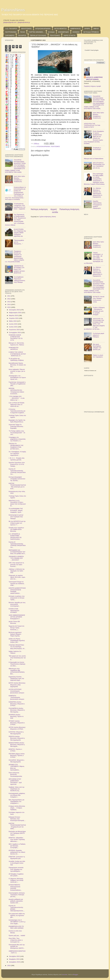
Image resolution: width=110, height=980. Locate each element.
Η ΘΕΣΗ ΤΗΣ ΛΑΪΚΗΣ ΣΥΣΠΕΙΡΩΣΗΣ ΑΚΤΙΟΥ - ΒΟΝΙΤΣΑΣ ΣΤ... (17, 354)
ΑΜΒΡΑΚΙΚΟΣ (76, 29)
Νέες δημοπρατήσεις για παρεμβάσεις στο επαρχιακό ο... (16, 801)
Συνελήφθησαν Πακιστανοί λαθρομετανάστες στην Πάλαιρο (19, 280)
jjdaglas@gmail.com (10, 22)
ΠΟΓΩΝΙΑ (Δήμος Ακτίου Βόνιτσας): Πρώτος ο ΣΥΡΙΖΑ (17, 755)
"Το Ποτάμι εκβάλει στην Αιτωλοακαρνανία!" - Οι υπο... (17, 433)
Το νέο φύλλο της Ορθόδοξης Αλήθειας (16, 359)
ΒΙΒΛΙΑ (96, 29)
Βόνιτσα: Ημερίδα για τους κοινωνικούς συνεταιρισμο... (17, 604)
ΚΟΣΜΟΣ (76, 32)
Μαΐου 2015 (13, 321)
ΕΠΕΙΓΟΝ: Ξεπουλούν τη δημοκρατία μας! (17, 858)
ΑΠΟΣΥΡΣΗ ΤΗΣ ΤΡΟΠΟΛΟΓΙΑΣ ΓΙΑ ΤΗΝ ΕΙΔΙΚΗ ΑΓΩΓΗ (92, 125)
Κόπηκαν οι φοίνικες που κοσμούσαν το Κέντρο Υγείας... (17, 598)
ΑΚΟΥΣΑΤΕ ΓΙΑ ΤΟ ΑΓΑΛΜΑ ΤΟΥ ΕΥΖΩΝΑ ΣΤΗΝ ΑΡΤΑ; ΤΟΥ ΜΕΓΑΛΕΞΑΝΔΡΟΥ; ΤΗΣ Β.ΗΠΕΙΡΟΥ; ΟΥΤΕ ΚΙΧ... (94, 324)
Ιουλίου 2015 (13, 327)
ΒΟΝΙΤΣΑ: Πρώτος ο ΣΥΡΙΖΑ (15, 750)
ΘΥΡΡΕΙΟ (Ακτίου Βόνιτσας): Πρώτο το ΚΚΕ (16, 716)
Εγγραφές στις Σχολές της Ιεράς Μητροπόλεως (17, 421)
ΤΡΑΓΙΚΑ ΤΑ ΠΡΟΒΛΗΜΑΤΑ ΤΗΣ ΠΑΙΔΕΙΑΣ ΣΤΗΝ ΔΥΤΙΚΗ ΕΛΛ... (16, 446)
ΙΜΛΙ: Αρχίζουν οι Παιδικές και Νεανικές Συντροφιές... (17, 846)
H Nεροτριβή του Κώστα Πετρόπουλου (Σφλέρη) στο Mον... (17, 664)
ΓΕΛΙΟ (23, 32)
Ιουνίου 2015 (13, 324)
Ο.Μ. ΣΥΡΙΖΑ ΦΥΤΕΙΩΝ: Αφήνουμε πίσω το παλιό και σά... (17, 405)
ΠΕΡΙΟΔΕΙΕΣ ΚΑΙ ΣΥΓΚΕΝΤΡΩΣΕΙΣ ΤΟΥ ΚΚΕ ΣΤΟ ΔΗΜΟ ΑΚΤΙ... (17, 552)
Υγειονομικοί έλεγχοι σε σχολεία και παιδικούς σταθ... (16, 583)
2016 (9, 965)
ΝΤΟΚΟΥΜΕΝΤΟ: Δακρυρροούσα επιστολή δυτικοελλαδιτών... (15, 887)
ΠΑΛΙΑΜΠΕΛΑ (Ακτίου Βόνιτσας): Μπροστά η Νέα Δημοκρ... (17, 710)
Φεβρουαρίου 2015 (15, 313)
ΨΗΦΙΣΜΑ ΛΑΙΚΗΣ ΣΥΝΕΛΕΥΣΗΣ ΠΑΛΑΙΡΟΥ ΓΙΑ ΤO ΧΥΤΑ (16, 338)
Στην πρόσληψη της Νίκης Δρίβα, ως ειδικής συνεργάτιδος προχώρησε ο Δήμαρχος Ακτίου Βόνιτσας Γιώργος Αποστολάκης (94, 179)
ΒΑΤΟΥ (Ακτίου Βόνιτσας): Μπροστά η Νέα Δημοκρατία (17, 685)
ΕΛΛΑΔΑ (51, 32)
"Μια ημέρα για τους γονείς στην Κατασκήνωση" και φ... (17, 658)
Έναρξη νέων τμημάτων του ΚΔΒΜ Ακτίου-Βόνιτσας (16, 529)
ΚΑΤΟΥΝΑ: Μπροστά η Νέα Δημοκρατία (16, 733)
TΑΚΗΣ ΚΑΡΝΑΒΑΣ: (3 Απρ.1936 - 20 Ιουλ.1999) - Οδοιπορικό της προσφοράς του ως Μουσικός (94, 258)
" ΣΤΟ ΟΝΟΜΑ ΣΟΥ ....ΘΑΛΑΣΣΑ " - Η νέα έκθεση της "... (17, 398)
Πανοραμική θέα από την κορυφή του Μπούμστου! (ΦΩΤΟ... (17, 946)
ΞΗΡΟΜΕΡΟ (10, 35)
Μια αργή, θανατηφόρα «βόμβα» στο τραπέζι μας (97, 347)
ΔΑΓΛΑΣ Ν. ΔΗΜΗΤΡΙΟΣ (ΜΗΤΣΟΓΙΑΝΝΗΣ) (94, 78)
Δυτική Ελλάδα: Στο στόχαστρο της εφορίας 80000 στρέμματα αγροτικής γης (20, 233)
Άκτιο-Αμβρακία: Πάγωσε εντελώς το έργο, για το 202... (17, 371)
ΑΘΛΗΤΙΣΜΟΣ (26, 29)
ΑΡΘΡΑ (87, 29)
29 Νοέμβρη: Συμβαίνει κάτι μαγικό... (16, 875)
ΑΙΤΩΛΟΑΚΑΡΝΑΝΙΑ (43, 29)
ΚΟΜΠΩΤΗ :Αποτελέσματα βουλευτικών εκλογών (16, 697)
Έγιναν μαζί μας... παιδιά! (17, 936)
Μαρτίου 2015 (14, 315)
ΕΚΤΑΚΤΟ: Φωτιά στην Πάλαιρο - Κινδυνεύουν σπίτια (99, 299)
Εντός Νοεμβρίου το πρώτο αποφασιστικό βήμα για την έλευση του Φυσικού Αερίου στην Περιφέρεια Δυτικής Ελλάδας (94, 137)
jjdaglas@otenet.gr (24, 22)
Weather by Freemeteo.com (90, 371)
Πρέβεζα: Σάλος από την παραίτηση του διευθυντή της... (17, 789)
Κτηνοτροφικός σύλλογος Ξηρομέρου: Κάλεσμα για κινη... (17, 895)
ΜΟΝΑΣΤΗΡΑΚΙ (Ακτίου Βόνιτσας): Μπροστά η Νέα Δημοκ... (17, 745)
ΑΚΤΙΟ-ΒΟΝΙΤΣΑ (60, 29)
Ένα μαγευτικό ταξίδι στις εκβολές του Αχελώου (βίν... (17, 915)
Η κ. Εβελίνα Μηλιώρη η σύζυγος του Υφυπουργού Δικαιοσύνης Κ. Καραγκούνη (98, 193)
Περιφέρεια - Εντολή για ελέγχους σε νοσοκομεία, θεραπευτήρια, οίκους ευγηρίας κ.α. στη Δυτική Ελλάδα (15, 256)
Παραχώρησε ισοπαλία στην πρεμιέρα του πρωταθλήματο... (16, 869)
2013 (9, 302)
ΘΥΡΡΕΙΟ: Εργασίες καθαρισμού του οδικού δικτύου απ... (17, 852)
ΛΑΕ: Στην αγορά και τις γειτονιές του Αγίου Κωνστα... (16, 564)
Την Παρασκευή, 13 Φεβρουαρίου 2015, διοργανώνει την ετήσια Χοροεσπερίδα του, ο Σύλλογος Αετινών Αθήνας (15, 220)
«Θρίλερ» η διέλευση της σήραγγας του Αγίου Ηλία (17, 571)
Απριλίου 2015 (14, 318)
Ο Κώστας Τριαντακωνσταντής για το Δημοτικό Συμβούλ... (17, 411)
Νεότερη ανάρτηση (39, 209)
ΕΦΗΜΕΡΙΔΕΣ (64, 32)
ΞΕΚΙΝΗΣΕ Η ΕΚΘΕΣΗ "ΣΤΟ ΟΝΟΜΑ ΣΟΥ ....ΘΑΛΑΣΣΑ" (16, 558)
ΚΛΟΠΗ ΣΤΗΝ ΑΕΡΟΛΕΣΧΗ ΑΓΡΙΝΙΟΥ (14, 611)
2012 (9, 299)
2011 (9, 296)
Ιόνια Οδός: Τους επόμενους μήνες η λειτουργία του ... (16, 940)
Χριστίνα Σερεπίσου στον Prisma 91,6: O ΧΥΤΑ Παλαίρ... (17, 464)
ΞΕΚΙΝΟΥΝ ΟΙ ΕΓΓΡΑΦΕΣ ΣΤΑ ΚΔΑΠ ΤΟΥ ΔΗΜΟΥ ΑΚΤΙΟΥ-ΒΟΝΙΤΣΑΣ (19, 269)
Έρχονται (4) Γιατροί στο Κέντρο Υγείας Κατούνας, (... (16, 628)
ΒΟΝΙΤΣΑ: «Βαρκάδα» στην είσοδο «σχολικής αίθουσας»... (17, 839)
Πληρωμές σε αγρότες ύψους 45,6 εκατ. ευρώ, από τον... (17, 577)
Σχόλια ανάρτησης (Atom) (48, 217)
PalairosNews (13, 10)
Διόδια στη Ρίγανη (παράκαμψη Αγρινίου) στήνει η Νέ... (17, 640)
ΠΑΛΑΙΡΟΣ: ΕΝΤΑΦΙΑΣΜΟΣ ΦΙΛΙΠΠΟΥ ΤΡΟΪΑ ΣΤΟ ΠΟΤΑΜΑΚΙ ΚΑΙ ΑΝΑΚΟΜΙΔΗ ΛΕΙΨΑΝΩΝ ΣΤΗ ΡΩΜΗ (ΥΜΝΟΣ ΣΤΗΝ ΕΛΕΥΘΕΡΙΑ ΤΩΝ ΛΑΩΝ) (15, 166)
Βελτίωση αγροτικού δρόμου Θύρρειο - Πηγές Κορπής (15, 634)
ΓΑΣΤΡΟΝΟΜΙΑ (11, 32)
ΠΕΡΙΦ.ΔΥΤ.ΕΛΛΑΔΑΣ (38, 35)
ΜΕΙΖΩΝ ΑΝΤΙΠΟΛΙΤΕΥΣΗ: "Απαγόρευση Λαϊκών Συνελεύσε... (16, 391)
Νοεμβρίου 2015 (15, 959)
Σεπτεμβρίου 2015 (15, 333)
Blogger (76, 975)
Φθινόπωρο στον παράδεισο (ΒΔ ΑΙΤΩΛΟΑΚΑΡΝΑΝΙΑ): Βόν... (17, 671)
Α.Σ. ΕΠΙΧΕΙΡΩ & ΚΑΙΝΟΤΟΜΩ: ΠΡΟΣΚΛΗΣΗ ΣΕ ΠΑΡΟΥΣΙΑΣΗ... (15, 537)
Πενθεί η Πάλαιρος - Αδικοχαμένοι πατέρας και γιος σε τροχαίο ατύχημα (99, 311)
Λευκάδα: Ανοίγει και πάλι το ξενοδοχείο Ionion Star (17, 863)
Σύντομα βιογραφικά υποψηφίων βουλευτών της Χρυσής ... (17, 479)
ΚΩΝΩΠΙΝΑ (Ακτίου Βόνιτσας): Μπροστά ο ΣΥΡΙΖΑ (17, 704)
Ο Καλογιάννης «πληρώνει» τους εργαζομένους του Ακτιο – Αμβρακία (20, 206)
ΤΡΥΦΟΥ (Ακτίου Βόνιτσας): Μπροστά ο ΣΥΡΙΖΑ (17, 723)
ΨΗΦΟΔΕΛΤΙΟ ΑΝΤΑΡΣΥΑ (14, 348)
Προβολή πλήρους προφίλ (92, 86)
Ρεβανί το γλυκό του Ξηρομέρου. (98, 356)
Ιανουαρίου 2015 (15, 310)
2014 (9, 304)
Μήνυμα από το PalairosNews (94, 159)
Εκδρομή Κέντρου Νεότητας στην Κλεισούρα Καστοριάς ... (17, 819)
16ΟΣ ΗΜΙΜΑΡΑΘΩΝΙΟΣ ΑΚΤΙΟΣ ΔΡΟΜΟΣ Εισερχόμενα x (17, 617)
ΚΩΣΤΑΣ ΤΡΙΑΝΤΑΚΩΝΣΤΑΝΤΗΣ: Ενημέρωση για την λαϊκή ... (17, 826)
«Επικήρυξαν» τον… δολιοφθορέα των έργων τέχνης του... (17, 377)
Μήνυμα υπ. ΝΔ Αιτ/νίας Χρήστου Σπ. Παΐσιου (16, 344)
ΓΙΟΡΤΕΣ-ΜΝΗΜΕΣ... (37, 32)
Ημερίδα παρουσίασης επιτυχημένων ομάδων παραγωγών (97, 205)
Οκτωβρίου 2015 (15, 956)
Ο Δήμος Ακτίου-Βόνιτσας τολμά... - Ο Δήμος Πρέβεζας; (17, 808)
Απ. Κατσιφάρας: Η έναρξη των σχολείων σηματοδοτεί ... (17, 453)
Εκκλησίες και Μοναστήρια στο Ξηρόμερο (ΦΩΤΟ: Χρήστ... (17, 833)
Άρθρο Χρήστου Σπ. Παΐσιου (15, 652)
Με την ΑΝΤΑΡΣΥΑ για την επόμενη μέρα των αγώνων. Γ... (17, 523)
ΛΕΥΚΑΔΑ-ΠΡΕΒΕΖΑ (91, 32)
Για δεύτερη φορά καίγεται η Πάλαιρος (98, 335)
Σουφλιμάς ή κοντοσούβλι (97, 149)
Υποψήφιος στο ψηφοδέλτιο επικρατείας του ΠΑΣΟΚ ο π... (17, 439)
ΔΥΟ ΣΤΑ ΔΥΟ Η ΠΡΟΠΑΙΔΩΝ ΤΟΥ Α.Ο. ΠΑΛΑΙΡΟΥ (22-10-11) (99, 165)
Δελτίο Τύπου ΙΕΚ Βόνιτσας (14, 622)
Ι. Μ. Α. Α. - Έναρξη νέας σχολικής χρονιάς (17, 459)
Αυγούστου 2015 (15, 330)
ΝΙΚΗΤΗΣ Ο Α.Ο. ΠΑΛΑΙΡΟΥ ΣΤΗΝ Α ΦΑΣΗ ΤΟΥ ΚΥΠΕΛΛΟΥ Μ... (17, 503)
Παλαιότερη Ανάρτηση (69, 209)
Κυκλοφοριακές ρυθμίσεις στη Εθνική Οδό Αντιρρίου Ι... (17, 795)
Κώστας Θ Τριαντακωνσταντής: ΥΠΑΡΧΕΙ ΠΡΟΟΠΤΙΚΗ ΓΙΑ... (17, 472)
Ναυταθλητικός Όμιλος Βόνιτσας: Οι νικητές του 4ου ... (17, 365)
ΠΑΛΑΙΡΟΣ (22, 35)
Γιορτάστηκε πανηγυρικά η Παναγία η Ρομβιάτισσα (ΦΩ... (17, 384)
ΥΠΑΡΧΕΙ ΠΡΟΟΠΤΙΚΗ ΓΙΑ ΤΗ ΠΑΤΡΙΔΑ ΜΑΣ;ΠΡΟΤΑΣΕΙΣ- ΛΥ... (17, 647)
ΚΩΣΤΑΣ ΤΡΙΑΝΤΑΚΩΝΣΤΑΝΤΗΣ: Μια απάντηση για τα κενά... (17, 486)
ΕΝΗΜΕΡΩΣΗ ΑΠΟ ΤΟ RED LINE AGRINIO (16, 927)
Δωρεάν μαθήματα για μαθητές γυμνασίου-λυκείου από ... (16, 901)
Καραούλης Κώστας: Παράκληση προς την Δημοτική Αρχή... (16, 678)
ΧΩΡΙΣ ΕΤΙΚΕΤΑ (70, 35)
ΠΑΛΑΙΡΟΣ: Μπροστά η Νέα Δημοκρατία (16, 761)
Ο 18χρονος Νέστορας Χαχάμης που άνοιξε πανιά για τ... (16, 880)
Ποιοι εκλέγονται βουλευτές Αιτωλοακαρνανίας (15, 774)
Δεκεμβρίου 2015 (15, 962)
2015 (9, 307)
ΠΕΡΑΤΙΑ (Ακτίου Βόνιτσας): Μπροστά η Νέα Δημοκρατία (17, 738)
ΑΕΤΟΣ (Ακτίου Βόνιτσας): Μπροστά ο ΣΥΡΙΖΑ (17, 728)
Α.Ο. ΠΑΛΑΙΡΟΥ (11, 29)
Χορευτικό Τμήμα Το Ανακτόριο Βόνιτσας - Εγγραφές (16, 426)
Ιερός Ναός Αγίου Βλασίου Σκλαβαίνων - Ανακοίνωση (19, 179)
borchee (65, 975)
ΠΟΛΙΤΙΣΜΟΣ (55, 35)
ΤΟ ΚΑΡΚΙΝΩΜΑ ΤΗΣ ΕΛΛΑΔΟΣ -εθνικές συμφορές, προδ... (16, 510)
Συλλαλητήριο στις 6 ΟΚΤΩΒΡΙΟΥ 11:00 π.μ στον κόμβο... (17, 922)
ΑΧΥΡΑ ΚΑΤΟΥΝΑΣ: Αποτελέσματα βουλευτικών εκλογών (16, 691)
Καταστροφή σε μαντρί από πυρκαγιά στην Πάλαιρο (16, 517)
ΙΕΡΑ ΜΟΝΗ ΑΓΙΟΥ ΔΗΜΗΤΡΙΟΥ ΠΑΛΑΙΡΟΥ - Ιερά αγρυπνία (15, 782)
